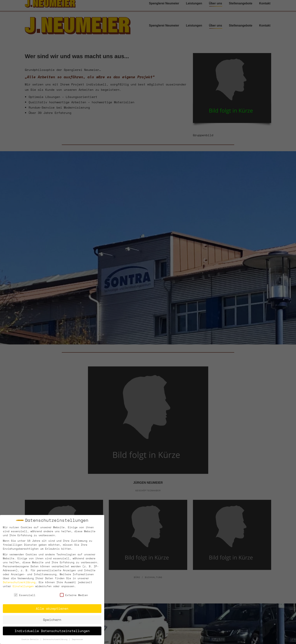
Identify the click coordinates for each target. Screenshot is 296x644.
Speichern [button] (52, 620)
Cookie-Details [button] (31, 639)
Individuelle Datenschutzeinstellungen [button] (52, 631)
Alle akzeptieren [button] (52, 608)
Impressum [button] (77, 639)
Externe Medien (74, 595)
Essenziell (25, 595)
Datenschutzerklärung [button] (56, 639)
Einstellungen (23, 586)
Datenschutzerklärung (19, 582)
